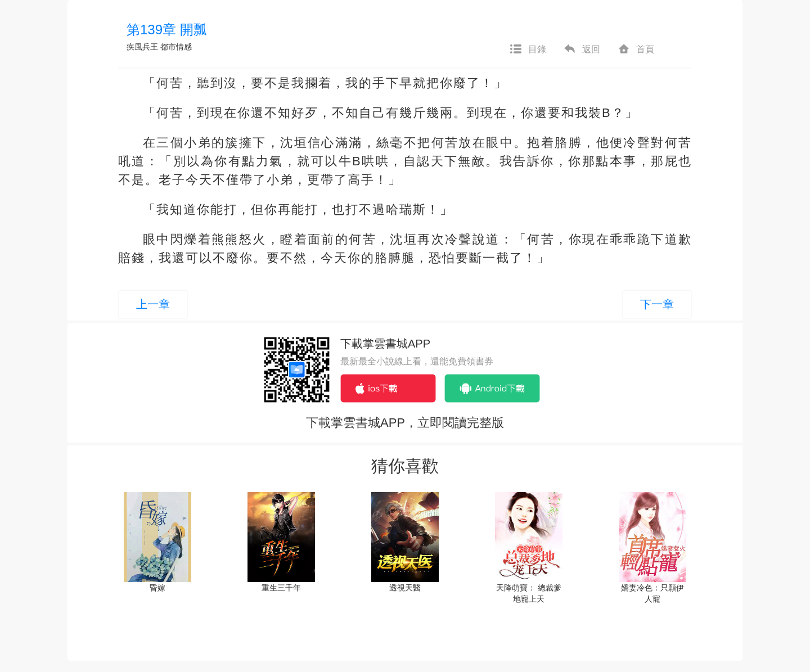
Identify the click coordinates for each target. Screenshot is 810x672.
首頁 (636, 49)
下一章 (657, 304)
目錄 (528, 49)
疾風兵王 (142, 47)
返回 (582, 49)
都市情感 (176, 47)
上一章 (153, 304)
